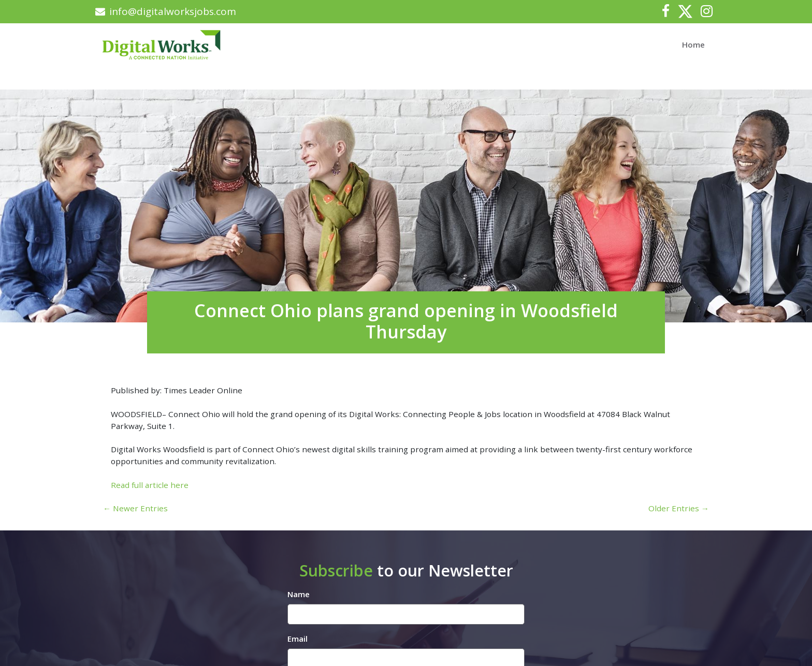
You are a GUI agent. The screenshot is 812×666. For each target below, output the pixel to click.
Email (298, 639)
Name (299, 594)
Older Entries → (679, 508)
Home (693, 45)
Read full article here (150, 485)
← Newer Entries (135, 508)
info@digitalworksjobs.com (166, 11)
